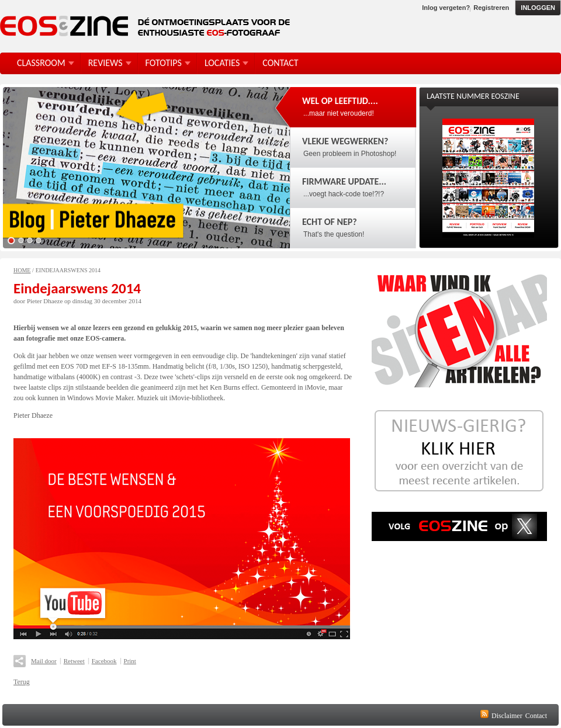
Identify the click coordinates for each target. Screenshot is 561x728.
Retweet (74, 661)
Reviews (105, 63)
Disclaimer (507, 716)
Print (130, 661)
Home (22, 270)
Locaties (222, 63)
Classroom (41, 63)
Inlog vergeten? (446, 8)
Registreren (491, 8)
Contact (536, 716)
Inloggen (538, 8)
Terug (22, 682)
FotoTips (164, 63)
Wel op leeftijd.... (340, 101)
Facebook (104, 661)
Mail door (44, 661)
